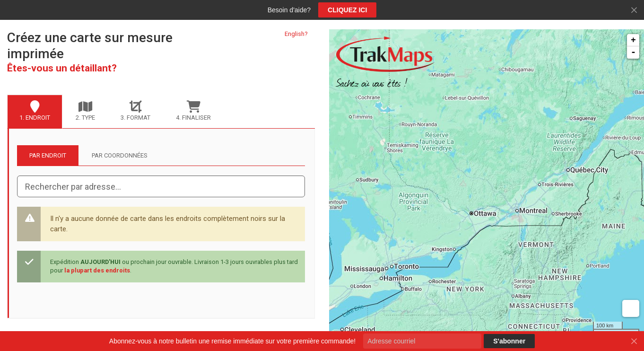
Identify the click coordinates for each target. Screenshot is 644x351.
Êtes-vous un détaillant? (62, 68)
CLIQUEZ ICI (347, 10)
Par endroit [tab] (48, 155)
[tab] (35, 112)
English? (296, 34)
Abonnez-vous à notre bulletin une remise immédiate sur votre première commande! (232, 341)
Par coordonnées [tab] (120, 155)
